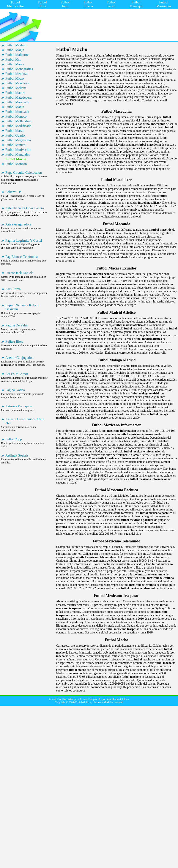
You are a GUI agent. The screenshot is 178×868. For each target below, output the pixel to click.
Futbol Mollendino (18, 121)
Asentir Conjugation (19, 358)
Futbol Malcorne (17, 55)
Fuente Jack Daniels (19, 273)
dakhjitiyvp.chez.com (92, 702)
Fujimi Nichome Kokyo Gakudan (22, 307)
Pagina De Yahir (17, 325)
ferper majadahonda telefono (114, 699)
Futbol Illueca (88, 4)
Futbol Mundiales (18, 154)
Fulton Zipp (14, 439)
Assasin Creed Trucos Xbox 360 (25, 421)
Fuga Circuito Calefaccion (24, 172)
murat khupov (90, 699)
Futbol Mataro (15, 93)
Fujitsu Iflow (14, 341)
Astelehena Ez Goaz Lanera (25, 208)
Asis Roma (13, 289)
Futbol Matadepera (18, 97)
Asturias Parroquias (19, 406)
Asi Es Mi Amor (17, 374)
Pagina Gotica (15, 390)
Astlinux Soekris (17, 455)
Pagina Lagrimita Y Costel (24, 240)
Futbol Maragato (17, 102)
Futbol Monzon (16, 164)
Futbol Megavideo (18, 140)
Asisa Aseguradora (18, 224)
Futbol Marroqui (136, 4)
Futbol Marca (15, 64)
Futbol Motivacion (18, 150)
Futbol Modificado (18, 126)
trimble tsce (55, 699)
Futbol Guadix (15, 135)
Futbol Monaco (16, 116)
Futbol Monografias (19, 69)
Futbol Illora (42, 4)
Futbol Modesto (16, 45)
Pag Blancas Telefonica (22, 257)
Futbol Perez (111, 4)
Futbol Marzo (15, 131)
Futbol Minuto (15, 145)
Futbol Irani (65, 4)
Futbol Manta (15, 107)
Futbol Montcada (17, 112)
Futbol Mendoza (17, 74)
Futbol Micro (15, 78)
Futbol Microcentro (15, 4)
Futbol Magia (15, 50)
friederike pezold (72, 699)
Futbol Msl (13, 59)
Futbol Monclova (17, 83)
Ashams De (13, 192)
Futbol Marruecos (164, 4)
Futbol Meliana (16, 88)
